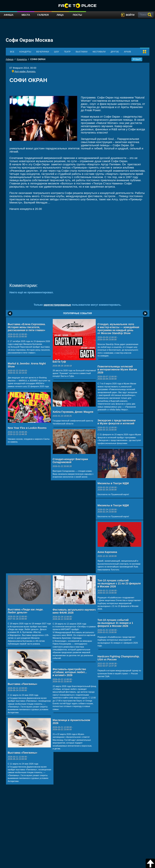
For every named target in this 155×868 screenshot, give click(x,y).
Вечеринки (43, 52)
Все (12, 52)
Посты (77, 15)
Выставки (81, 52)
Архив (127, 52)
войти (130, 15)
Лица (60, 15)
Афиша (9, 15)
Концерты (25, 52)
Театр (67, 52)
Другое (115, 52)
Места (26, 15)
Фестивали (99, 52)
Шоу (56, 52)
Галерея (43, 15)
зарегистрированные (57, 305)
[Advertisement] (78, 91)
